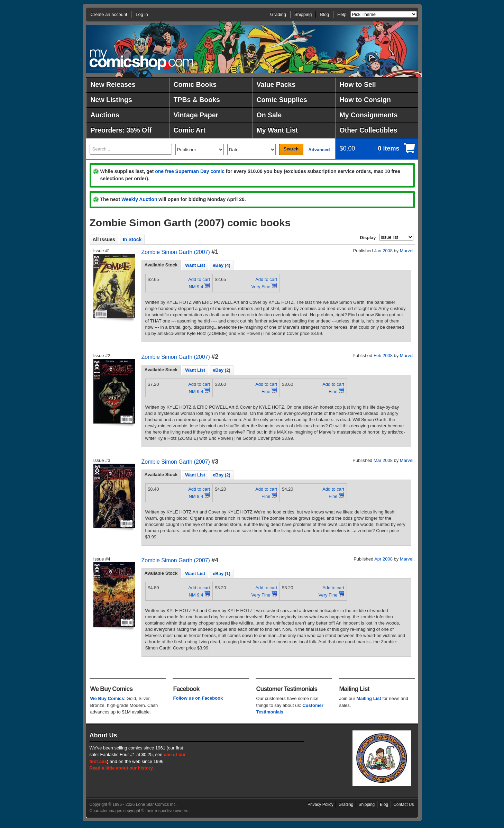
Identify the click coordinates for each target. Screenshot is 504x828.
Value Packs (276, 84)
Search (291, 149)
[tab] (161, 265)
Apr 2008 (383, 559)
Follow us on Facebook (198, 698)
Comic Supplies (282, 100)
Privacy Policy (320, 804)
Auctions (105, 115)
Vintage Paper (196, 115)
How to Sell (358, 84)
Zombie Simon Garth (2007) (176, 252)
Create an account (109, 14)
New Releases (113, 84)
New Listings (111, 100)
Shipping (303, 14)
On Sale (269, 115)
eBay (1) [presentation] (222, 574)
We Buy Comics (107, 698)
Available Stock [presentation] (161, 265)
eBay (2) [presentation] (222, 370)
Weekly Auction (139, 199)
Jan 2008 (383, 251)
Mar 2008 (383, 460)
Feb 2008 (383, 356)
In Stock (132, 239)
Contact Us (404, 804)
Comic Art (190, 130)
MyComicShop (141, 60)
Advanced (319, 150)
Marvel (407, 251)
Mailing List (369, 698)
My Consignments (369, 115)
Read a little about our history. (122, 768)
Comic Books (195, 84)
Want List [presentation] (195, 265)
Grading (278, 14)
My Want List (277, 130)
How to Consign (365, 100)
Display (368, 238)
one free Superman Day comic (190, 171)
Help (342, 14)
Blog (324, 14)
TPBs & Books (197, 100)
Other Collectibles (369, 130)
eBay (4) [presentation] (222, 265)
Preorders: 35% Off (121, 130)
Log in (142, 14)
